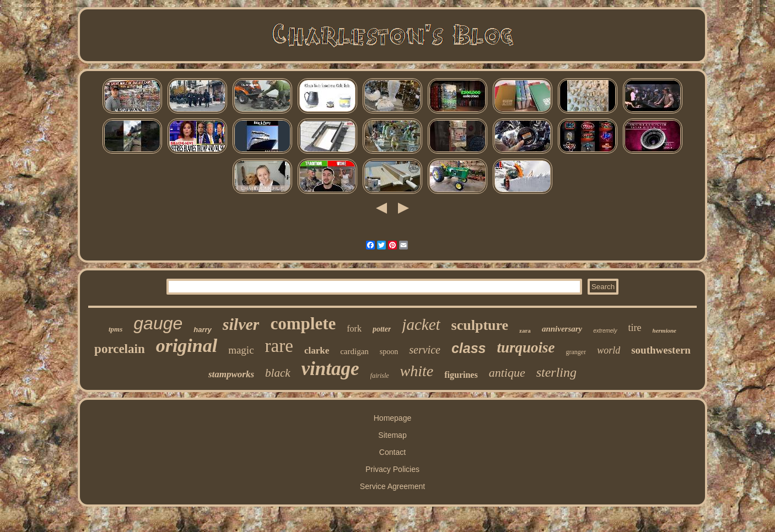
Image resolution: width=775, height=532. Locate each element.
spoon (389, 352)
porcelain (120, 349)
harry (203, 330)
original (187, 346)
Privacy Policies (392, 469)
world (609, 350)
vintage (330, 369)
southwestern (661, 350)
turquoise (526, 348)
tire (635, 328)
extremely (605, 331)
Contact (392, 452)
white (417, 371)
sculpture (480, 325)
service (425, 350)
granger (576, 352)
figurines (461, 375)
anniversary (562, 329)
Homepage (393, 418)
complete (303, 324)
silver (241, 324)
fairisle (380, 376)
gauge (158, 323)
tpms (115, 329)
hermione (664, 330)
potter (382, 329)
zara (525, 330)
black (278, 373)
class (469, 348)
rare (279, 346)
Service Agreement (392, 486)
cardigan (354, 351)
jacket (421, 324)
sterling (556, 372)
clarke (317, 351)
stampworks (231, 374)
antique (507, 373)
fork (354, 329)
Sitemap (392, 435)
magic (241, 350)
